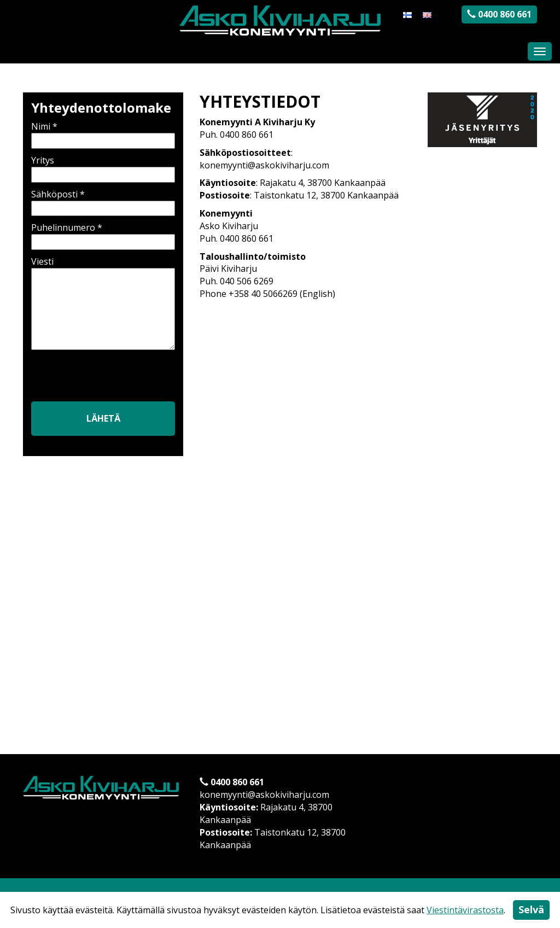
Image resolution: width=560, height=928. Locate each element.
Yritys (103, 167)
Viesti (103, 304)
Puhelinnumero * (103, 235)
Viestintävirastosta (465, 910)
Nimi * (103, 133)
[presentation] (109, 379)
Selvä (531, 909)
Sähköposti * (103, 201)
